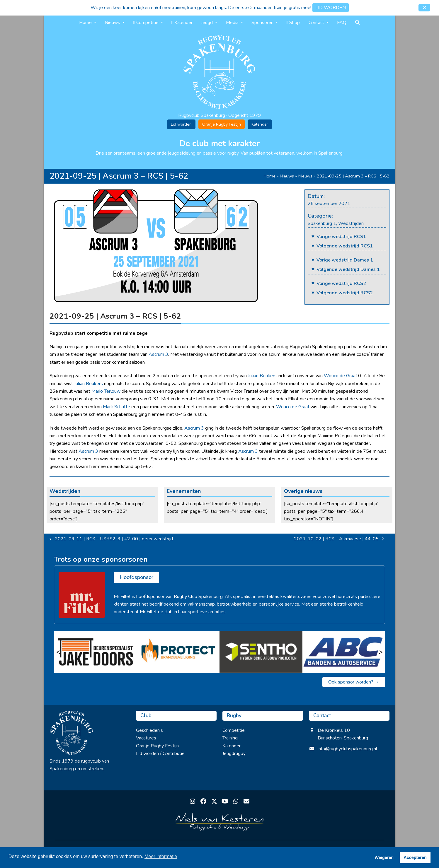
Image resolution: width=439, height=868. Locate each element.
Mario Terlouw (106, 391)
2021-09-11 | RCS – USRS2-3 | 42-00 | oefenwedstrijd (111, 539)
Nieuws (287, 176)
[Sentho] (261, 652)
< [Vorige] (58, 652)
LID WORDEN (331, 8)
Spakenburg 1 (322, 223)
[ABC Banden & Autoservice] (344, 652)
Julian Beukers (262, 376)
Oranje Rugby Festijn (222, 124)
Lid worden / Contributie (160, 753)
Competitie (234, 730)
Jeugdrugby (234, 753)
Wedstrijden (351, 223)
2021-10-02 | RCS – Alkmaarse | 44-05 (339, 539)
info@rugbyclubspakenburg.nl (347, 749)
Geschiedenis (149, 730)
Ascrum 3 (158, 354)
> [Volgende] (381, 652)
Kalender (260, 124)
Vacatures (146, 738)
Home (270, 176)
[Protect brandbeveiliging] (178, 652)
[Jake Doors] (95, 652)
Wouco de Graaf (340, 376)
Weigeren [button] (384, 857)
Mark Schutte (116, 407)
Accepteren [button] (415, 857)
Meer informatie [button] (161, 856)
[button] (424, 8)
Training (230, 738)
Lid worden (181, 124)
